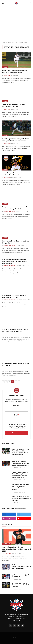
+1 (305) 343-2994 (20, 616)
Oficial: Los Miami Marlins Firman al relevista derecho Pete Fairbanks (21, 585)
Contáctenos (16, 620)
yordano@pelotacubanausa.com (19, 614)
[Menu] (3, 3)
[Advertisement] (16, 24)
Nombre (17, 406)
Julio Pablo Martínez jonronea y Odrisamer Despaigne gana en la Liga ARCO (21, 499)
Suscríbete (16, 433)
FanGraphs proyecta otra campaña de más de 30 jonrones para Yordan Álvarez (21, 567)
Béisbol (5, 67)
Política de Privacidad (18, 428)
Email (16, 415)
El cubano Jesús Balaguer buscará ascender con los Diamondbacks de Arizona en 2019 (15, 261)
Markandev (16, 638)
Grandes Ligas (7, 544)
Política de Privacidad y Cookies (16, 618)
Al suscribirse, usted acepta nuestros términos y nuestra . (18, 426)
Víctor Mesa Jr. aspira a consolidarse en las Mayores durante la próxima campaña (20, 463)
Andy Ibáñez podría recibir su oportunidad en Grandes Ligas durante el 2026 (16, 549)
